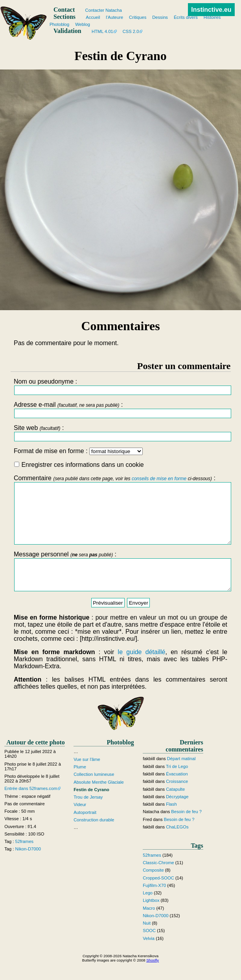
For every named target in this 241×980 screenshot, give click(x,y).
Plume (80, 784)
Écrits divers (186, 17)
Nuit (147, 941)
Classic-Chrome (158, 880)
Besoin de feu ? (186, 830)
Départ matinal (181, 777)
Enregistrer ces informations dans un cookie (79, 465)
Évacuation (177, 792)
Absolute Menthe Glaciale (99, 800)
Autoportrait (85, 830)
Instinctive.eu (211, 10)
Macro (149, 926)
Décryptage (177, 814)
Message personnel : (120, 586)
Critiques (138, 17)
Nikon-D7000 (28, 867)
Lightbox (151, 918)
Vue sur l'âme (87, 777)
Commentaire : (120, 516)
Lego (148, 911)
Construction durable (94, 837)
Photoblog (59, 24)
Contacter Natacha (104, 10)
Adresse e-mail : (120, 410)
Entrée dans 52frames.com (31, 806)
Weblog (83, 24)
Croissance (177, 799)
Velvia (149, 956)
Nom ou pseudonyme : (120, 387)
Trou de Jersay (88, 815)
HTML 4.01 (102, 31)
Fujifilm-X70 (154, 903)
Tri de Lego (177, 784)
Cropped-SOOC (158, 896)
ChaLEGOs (177, 845)
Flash (171, 822)
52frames (25, 859)
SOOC (149, 949)
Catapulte (175, 807)
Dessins (160, 17)
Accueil (93, 17)
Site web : (120, 433)
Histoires (212, 17)
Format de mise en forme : (78, 451)
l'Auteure (114, 17)
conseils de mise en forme (159, 479)
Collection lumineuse (94, 792)
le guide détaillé (142, 670)
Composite (153, 888)
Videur (80, 823)
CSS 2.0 (131, 31)
